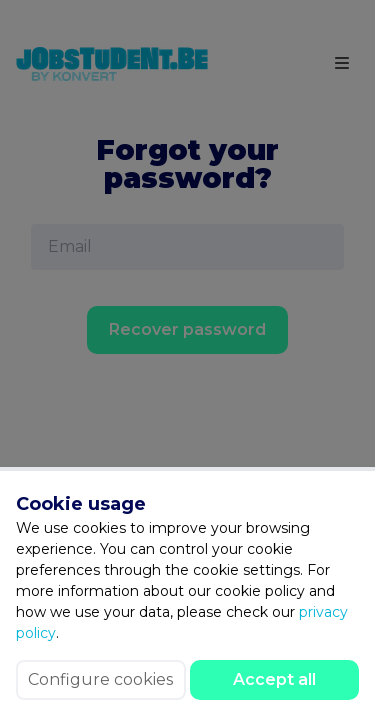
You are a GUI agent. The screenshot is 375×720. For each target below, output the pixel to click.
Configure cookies (100, 679)
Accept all (274, 679)
